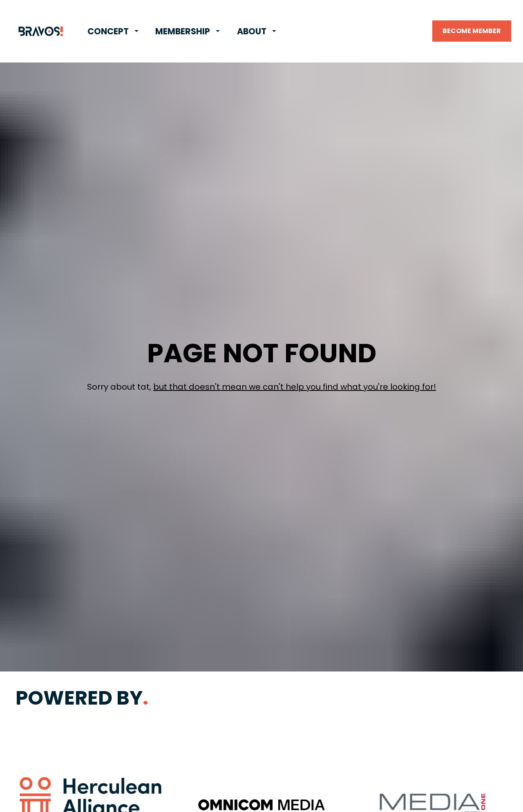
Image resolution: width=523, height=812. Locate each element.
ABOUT (257, 31)
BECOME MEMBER (472, 31)
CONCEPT (113, 31)
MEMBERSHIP (188, 31)
